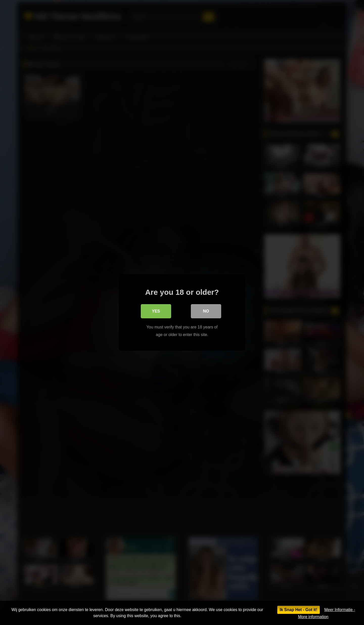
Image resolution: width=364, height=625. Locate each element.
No (206, 311)
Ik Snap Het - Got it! (299, 610)
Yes (156, 311)
